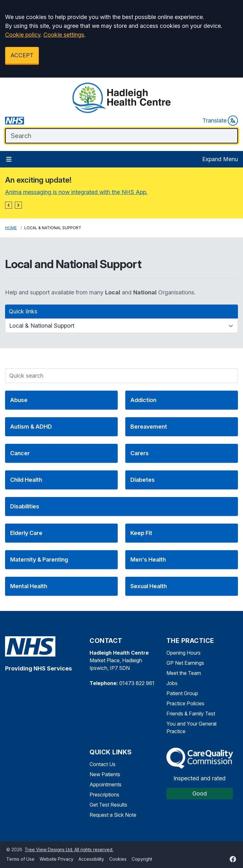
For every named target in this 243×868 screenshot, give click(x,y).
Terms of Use (20, 859)
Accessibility (91, 859)
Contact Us (103, 764)
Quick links (23, 311)
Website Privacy (56, 859)
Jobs (172, 683)
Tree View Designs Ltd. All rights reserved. (69, 849)
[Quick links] (121, 326)
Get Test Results (108, 805)
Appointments (106, 784)
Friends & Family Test (191, 714)
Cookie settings (64, 35)
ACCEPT (22, 55)
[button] (9, 205)
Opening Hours (184, 653)
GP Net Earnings (185, 663)
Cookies (118, 859)
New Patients (105, 774)
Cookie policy (23, 35)
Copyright (142, 859)
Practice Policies (185, 703)
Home (11, 228)
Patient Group (182, 693)
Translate (220, 121)
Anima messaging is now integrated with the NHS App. (76, 192)
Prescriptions (104, 795)
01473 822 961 (137, 683)
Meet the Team (184, 673)
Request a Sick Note (113, 815)
